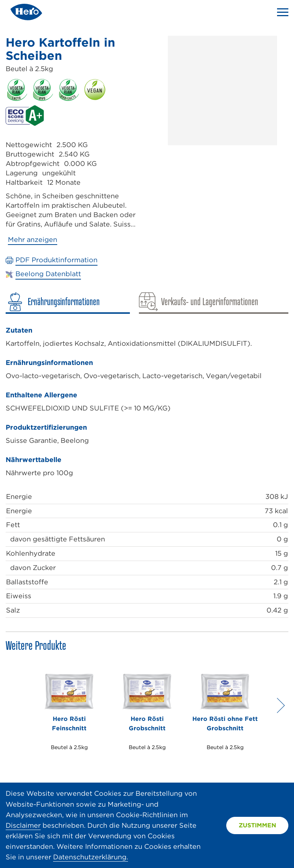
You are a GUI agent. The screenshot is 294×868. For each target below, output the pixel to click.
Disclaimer (23, 825)
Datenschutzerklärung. (91, 857)
